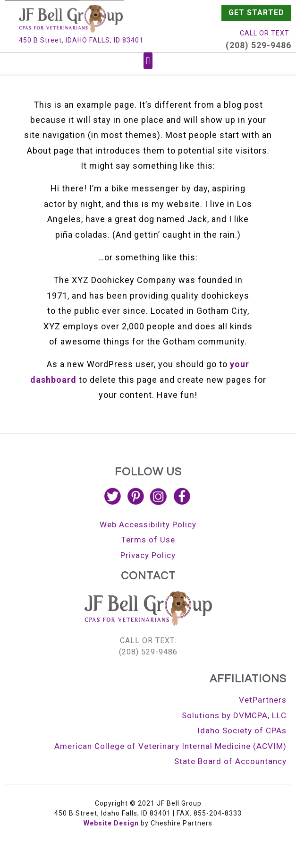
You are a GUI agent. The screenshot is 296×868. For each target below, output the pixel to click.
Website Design (111, 823)
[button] (148, 61)
